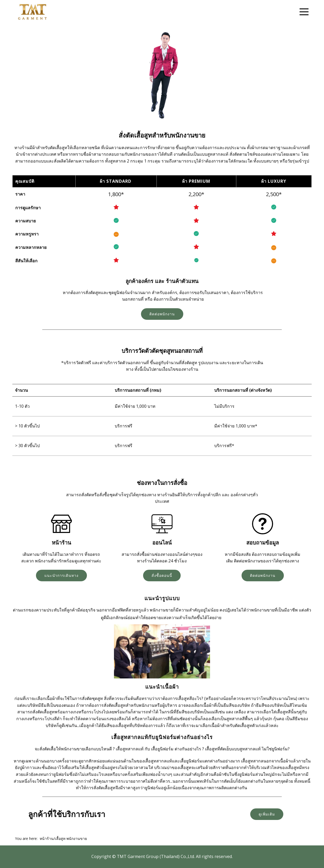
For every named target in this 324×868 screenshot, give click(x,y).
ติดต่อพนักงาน (162, 314)
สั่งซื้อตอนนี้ (162, 575)
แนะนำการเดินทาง (61, 575)
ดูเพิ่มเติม (267, 814)
